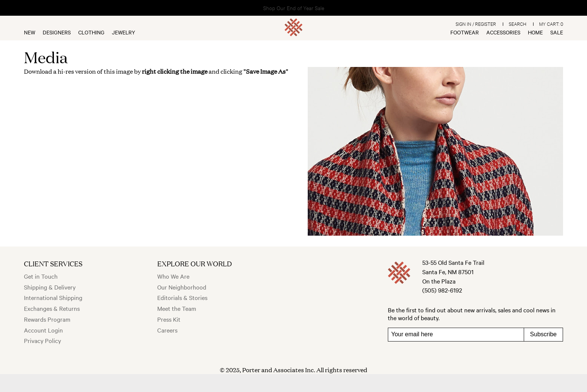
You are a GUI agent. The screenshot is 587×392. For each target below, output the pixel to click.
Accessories (503, 32)
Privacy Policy (42, 340)
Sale (557, 32)
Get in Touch (41, 276)
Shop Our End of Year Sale (294, 8)
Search (518, 24)
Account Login (43, 330)
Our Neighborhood (182, 287)
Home (535, 32)
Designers (57, 32)
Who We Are (173, 276)
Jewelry (124, 32)
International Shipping (53, 297)
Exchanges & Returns (52, 308)
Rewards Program (47, 319)
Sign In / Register (476, 24)
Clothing (91, 32)
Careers (167, 330)
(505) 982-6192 (442, 290)
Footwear (465, 32)
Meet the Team (177, 308)
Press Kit (169, 319)
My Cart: (551, 24)
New (30, 32)
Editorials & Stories (182, 297)
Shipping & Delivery (50, 287)
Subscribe (543, 334)
